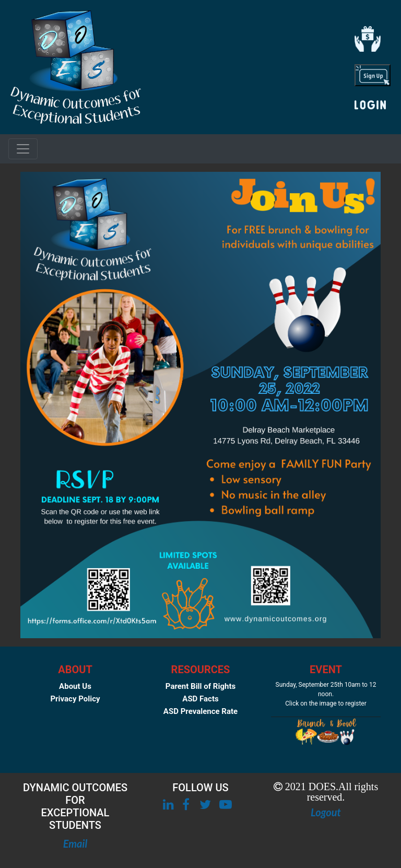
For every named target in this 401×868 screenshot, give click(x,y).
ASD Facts (200, 699)
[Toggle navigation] (23, 149)
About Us (75, 686)
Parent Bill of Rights (200, 686)
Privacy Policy (75, 699)
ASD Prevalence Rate (200, 711)
